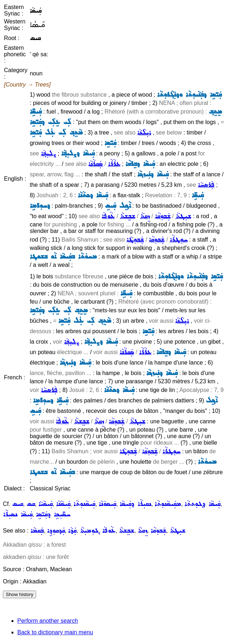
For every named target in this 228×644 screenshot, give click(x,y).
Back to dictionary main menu (55, 632)
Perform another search (48, 621)
